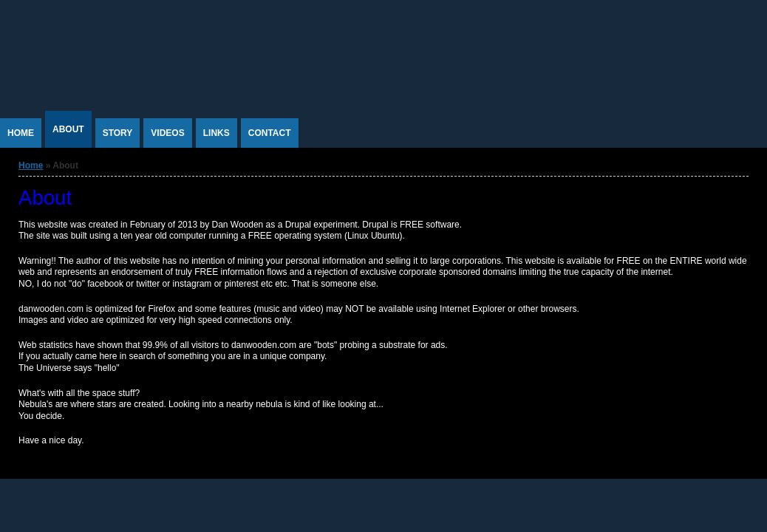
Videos (167, 133)
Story (118, 133)
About (68, 129)
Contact (270, 133)
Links (217, 133)
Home (21, 133)
